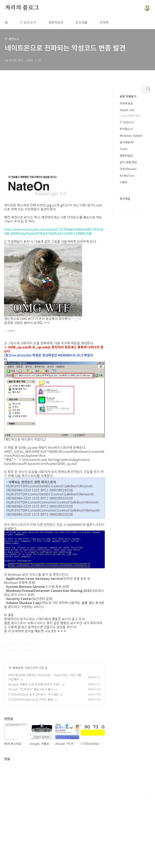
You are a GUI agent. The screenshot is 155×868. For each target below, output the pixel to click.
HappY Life (127, 110)
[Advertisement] (54, 671)
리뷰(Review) (128, 169)
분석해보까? (127, 142)
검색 (138, 8)
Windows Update (131, 136)
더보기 (11, 331)
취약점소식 (126, 129)
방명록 (104, 22)
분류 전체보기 (128, 96)
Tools (124, 149)
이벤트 (124, 182)
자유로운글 (126, 103)
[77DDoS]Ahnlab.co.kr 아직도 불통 (31, 766)
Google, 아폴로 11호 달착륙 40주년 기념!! (34, 751)
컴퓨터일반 (56, 22)
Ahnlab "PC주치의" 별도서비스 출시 (31, 756)
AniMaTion (127, 175)
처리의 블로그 (22, 8)
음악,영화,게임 (128, 162)
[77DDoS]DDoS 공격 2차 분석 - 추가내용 (34, 761)
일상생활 (82, 22)
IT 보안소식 (28, 22)
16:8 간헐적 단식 (131, 116)
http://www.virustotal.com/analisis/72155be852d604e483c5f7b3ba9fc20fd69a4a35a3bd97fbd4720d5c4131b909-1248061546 (54, 231)
